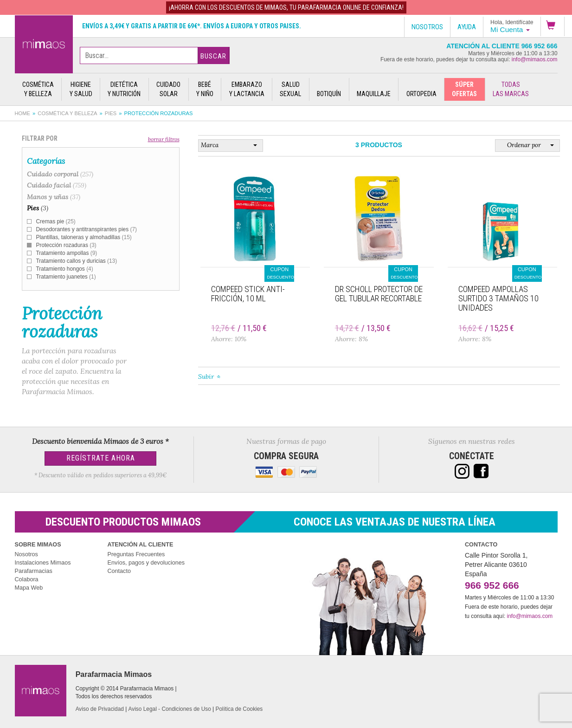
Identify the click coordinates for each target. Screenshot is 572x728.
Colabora (27, 579)
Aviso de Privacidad (100, 709)
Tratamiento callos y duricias (77, 261)
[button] (553, 26)
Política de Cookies (239, 709)
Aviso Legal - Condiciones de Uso (170, 709)
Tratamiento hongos (65, 269)
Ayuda (467, 27)
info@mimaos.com (535, 59)
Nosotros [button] (427, 27)
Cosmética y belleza (67, 113)
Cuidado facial (57, 185)
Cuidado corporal (60, 174)
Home (23, 113)
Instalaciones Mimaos (43, 563)
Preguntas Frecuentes (136, 554)
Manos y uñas (54, 197)
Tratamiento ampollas (67, 253)
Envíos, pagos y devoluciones (146, 563)
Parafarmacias (34, 571)
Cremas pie (56, 221)
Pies (111, 113)
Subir (206, 377)
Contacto (119, 571)
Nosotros (26, 554)
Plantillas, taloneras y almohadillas (84, 237)
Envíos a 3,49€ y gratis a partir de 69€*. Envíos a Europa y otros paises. (192, 26)
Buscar (213, 56)
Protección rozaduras (66, 245)
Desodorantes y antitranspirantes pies (87, 229)
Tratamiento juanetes (66, 277)
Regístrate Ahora (101, 458)
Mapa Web (29, 588)
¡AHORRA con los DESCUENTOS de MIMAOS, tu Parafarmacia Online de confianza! (286, 7)
